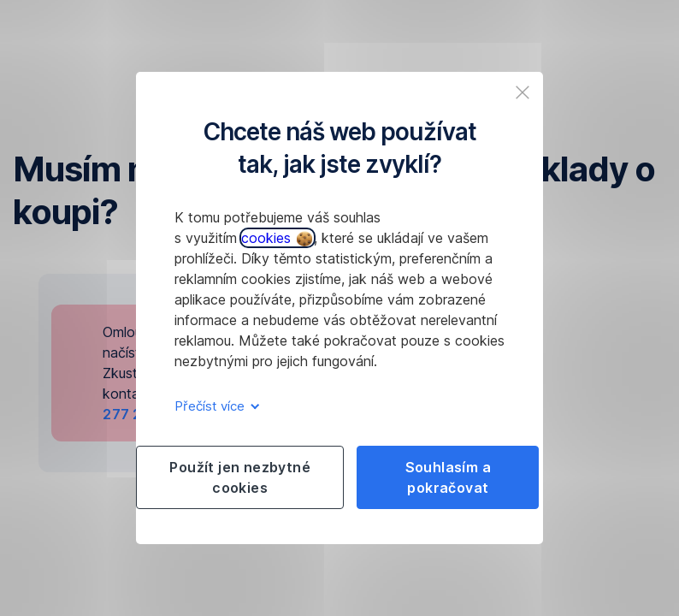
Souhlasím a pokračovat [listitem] (448, 477)
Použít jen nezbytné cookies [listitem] (240, 477)
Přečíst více (214, 406)
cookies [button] (277, 238)
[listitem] (523, 92)
